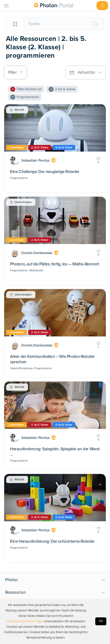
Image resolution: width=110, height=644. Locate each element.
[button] (55, 580)
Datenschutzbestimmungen (25, 621)
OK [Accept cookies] (101, 621)
